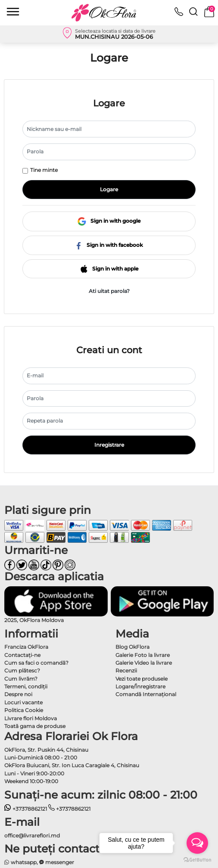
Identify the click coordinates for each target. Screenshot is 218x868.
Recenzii (126, 670)
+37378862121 (26, 809)
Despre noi (18, 694)
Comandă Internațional (146, 694)
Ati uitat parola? (109, 291)
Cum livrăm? (21, 679)
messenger (57, 862)
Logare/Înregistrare (140, 686)
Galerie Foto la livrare (143, 655)
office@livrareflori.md (32, 835)
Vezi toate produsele (142, 679)
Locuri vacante (23, 702)
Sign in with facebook (109, 245)
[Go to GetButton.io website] (197, 859)
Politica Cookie (24, 710)
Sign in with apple (109, 269)
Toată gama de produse (35, 726)
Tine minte (44, 170)
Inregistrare (109, 445)
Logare (109, 189)
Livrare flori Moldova (31, 718)
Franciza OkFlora (26, 647)
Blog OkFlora (132, 647)
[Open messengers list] (197, 843)
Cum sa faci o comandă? (36, 663)
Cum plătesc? (22, 670)
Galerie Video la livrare (144, 663)
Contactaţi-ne (22, 655)
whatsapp (20, 862)
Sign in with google (109, 221)
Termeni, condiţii (26, 686)
